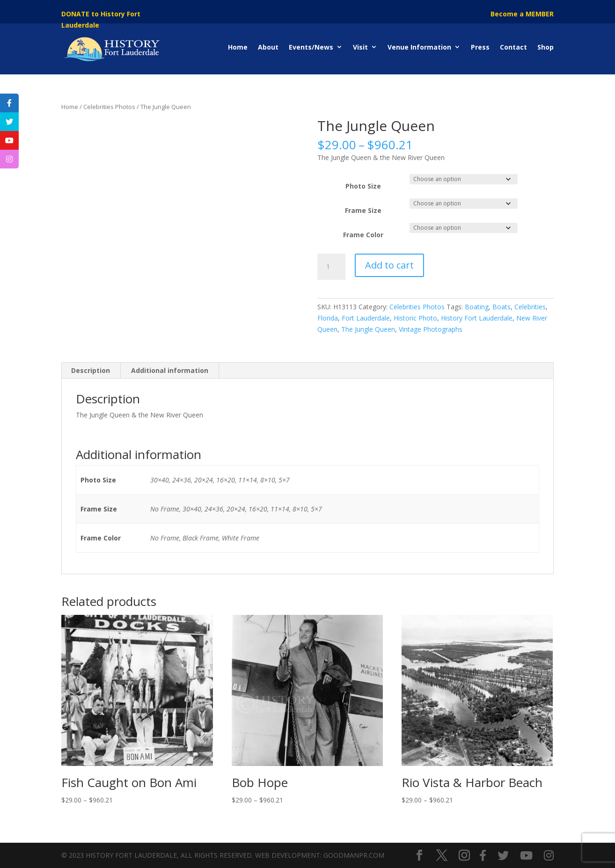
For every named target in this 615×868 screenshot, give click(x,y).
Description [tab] (91, 370)
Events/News (311, 47)
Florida (328, 318)
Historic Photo (415, 318)
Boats (502, 307)
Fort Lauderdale (366, 318)
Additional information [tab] (170, 370)
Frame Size (363, 210)
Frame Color (363, 235)
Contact (513, 47)
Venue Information (419, 47)
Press (480, 47)
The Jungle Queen (368, 329)
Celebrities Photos (109, 107)
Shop (545, 47)
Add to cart (389, 265)
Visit (360, 47)
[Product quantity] (331, 267)
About (268, 47)
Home (238, 47)
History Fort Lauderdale (477, 318)
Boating (477, 307)
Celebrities (530, 307)
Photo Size (363, 186)
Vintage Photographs (431, 329)
